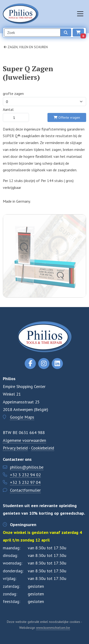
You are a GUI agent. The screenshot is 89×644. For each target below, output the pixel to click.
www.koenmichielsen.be (53, 628)
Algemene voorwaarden (24, 440)
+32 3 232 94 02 (25, 475)
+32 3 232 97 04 (25, 482)
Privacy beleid (15, 448)
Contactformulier (25, 490)
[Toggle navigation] (80, 14)
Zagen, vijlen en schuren (26, 47)
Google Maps (22, 417)
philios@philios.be (27, 467)
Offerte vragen (67, 117)
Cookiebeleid (43, 448)
